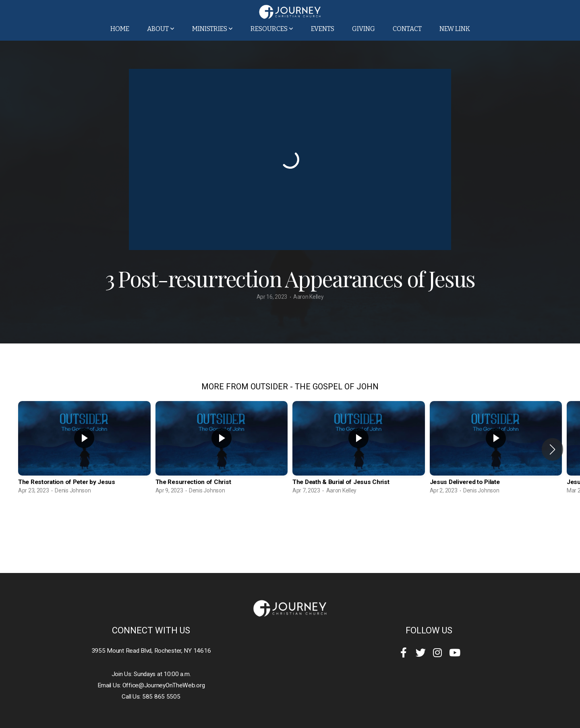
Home (120, 29)
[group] (84, 450)
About (161, 29)
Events (323, 29)
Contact (407, 29)
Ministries (212, 29)
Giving (364, 29)
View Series (290, 521)
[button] (552, 449)
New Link (455, 29)
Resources (272, 29)
